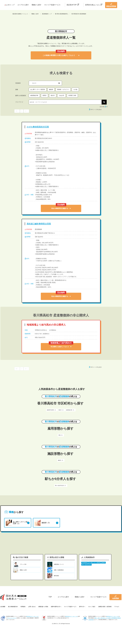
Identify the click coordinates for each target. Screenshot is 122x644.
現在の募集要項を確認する (61, 208)
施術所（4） (61, 460)
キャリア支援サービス (52, 5)
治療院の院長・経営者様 (105, 607)
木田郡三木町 (72, 95)
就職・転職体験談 (59, 570)
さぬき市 (62, 95)
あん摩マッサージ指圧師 (38, 89)
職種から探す (37, 5)
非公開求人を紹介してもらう (61, 347)
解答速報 (56, 576)
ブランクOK (23, 564)
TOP (50, 597)
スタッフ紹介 (92, 607)
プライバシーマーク (12, 618)
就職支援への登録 (43, 607)
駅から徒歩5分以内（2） (61, 485)
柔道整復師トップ (47, 14)
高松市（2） (61, 410)
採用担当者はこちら (94, 5)
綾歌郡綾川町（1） (70, 410)
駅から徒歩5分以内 (86, 565)
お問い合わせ (32, 607)
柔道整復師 (85, 563)
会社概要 (3, 607)
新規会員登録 (111, 5)
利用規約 (23, 607)
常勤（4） (61, 435)
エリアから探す (23, 5)
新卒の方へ (82, 607)
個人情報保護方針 (13, 607)
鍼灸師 (51, 89)
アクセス (117, 607)
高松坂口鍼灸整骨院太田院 (39, 224)
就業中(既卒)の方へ (56, 607)
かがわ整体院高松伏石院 (38, 127)
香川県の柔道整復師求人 (62, 14)
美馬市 (44, 95)
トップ (12, 5)
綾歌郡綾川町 (34, 95)
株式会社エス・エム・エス (33, 616)
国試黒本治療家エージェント (20, 14)
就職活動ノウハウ (59, 564)
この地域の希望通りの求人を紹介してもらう (61, 55)
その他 (75, 89)
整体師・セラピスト (63, 89)
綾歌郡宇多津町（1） (52, 410)
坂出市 (53, 95)
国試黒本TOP (73, 5)
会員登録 (116, 597)
